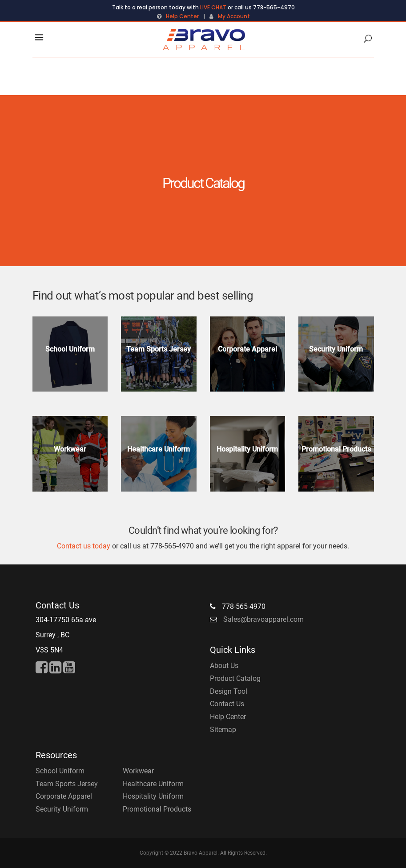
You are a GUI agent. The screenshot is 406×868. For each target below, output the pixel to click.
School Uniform (60, 771)
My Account (234, 16)
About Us (224, 666)
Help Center (182, 16)
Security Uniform (62, 809)
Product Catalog (235, 678)
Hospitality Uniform (153, 796)
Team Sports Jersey (67, 784)
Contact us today (84, 546)
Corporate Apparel (64, 796)
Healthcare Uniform (153, 784)
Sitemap (223, 730)
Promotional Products (157, 809)
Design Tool (229, 691)
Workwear (138, 771)
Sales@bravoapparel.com (263, 619)
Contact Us (227, 704)
